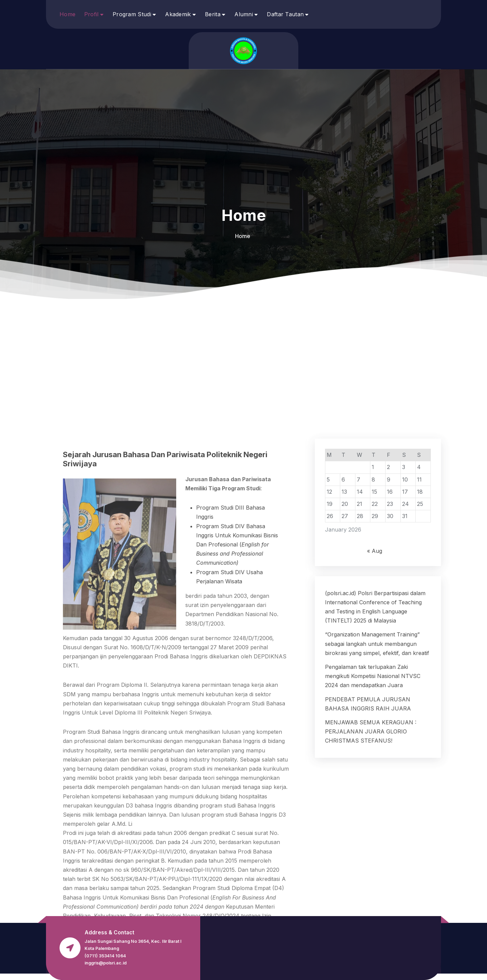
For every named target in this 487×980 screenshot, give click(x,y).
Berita (213, 14)
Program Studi (132, 14)
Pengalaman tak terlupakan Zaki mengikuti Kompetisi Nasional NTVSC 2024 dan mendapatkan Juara (373, 887)
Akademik (178, 14)
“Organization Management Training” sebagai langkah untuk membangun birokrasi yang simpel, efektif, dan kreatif (377, 855)
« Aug (375, 762)
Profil (91, 14)
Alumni (244, 14)
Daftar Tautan (285, 14)
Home (67, 14)
